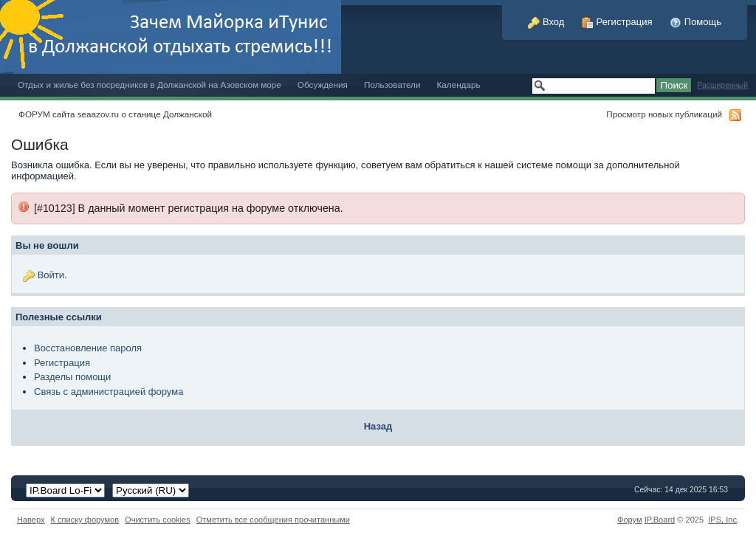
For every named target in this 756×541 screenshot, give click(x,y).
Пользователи (392, 85)
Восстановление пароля (88, 348)
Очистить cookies (158, 520)
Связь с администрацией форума (109, 392)
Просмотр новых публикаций (664, 114)
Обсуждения (323, 85)
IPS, (722, 520)
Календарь (458, 85)
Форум (630, 520)
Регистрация (617, 22)
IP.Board (660, 520)
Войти (51, 275)
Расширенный (722, 85)
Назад (378, 426)
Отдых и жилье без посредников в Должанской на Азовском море (150, 85)
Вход (546, 22)
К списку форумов (85, 520)
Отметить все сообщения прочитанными (273, 520)
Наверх (31, 520)
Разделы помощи (72, 377)
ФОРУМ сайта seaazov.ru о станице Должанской (115, 114)
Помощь (695, 22)
